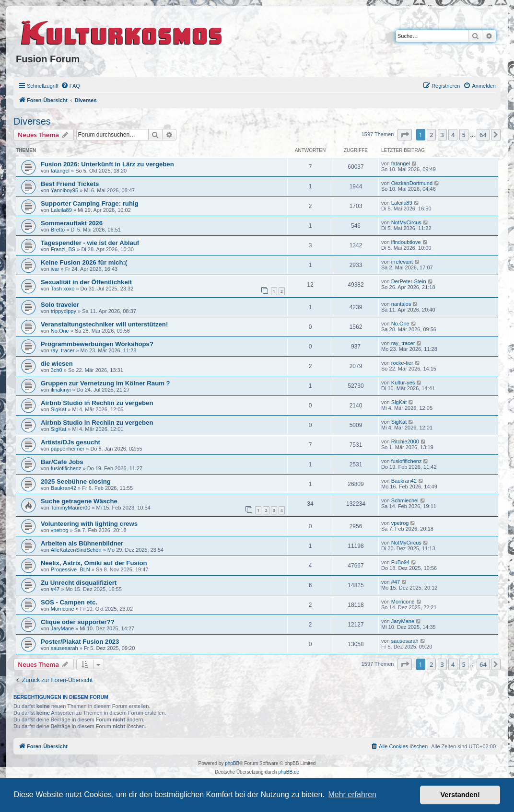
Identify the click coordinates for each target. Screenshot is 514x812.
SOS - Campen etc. (69, 602)
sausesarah (64, 648)
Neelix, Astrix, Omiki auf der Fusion (94, 563)
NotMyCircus (406, 222)
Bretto (58, 230)
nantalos (401, 304)
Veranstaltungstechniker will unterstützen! (104, 324)
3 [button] (442, 135)
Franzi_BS (63, 249)
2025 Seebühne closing (76, 481)
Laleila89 (61, 210)
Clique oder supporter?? (78, 622)
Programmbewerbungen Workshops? (97, 344)
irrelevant (402, 262)
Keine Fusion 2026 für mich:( (84, 262)
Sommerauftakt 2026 (72, 223)
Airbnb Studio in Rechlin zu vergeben (97, 403)
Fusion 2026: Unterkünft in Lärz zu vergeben (107, 164)
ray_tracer (63, 350)
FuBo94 (401, 562)
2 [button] (431, 135)
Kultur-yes (403, 383)
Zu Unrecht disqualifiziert (79, 583)
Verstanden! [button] (460, 795)
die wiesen (57, 364)
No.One (60, 331)
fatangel (60, 171)
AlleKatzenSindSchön (76, 550)
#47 (55, 589)
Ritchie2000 (405, 441)
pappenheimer (68, 449)
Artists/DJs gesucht (70, 442)
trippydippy (64, 311)
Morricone (63, 609)
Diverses (32, 121)
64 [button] (483, 135)
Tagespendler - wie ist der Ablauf (90, 243)
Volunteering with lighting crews (89, 524)
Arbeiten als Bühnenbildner (82, 543)
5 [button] (464, 135)
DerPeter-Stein (409, 281)
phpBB (232, 763)
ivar (55, 269)
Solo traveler (60, 305)
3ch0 (57, 370)
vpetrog (60, 530)
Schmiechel (405, 500)
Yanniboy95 (64, 190)
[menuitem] (70, 86)
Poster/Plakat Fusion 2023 (80, 642)
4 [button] (453, 135)
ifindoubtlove (406, 242)
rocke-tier (402, 363)
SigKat (58, 409)
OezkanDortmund (412, 183)
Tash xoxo (63, 289)
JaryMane (62, 628)
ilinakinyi (61, 390)
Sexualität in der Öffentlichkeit (86, 282)
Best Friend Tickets (70, 184)
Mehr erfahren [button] (352, 795)
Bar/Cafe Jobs (62, 462)
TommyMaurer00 (71, 508)
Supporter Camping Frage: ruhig (90, 203)
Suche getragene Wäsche (79, 501)
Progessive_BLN (70, 569)
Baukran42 (64, 488)
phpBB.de (289, 772)
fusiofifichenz (66, 468)
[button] (405, 135)
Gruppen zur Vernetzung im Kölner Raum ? (105, 383)
